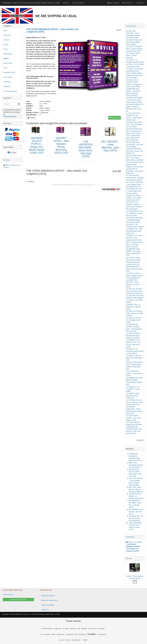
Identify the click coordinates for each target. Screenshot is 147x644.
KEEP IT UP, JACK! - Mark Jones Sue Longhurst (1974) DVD (134, 238)
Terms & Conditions (48, 605)
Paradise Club (58, 629)
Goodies (91, 634)
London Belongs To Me (71, 634)
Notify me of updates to (134, 547)
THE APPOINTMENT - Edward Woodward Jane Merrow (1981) (135, 220)
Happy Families (61, 634)
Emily (79, 629)
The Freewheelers (101, 634)
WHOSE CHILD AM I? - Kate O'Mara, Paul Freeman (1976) (134, 191)
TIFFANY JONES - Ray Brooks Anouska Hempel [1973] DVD (134, 260)
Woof (54, 634)
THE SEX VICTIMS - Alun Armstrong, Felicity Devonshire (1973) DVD (134, 291)
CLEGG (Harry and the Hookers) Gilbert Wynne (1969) (134, 42)
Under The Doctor (92, 629)
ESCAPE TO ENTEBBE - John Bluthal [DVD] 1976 (135, 171)
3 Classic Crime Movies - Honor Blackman (133, 55)
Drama (6, 44)
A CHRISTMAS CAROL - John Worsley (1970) (134, 373)
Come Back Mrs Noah (47, 629)
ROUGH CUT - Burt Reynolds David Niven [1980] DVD (134, 231)
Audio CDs (7, 35)
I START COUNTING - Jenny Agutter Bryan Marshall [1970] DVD (134, 184)
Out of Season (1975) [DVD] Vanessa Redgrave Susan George (135, 164)
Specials (129, 558)
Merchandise (8, 54)
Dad (42, 634)
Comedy (6, 40)
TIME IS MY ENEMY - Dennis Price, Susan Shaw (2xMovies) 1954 (134, 100)
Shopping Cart (131, 26)
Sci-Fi (5, 68)
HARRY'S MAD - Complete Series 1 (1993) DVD (133, 396)
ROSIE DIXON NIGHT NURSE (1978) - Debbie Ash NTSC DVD (134, 73)
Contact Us (45, 610)
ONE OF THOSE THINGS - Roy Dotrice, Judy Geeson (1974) (134, 198)
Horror (6, 49)
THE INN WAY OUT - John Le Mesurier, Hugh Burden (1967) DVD (135, 402)
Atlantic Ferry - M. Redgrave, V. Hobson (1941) (133, 307)
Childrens (7, 86)
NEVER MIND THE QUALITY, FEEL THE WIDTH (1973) (134, 431)
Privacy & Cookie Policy (49, 600)
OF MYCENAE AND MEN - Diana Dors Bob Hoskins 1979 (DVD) (134, 131)
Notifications (130, 537)
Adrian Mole (73, 629)
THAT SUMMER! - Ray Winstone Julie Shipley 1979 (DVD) (134, 336)
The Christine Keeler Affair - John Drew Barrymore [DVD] (134, 244)
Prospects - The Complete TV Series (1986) (133, 389)
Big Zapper (84, 629)
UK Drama (7, 82)
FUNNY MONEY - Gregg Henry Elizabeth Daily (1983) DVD (134, 425)
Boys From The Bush (64, 640)
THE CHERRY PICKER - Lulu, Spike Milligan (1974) (133, 418)
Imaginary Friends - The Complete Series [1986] (134, 320)
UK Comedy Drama (10, 91)
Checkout (140, 3)
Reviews (32, 118)
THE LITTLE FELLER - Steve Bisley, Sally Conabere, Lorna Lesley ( (135, 67)
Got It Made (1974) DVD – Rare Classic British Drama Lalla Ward (135, 158)
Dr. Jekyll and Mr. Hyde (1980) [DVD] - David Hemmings (133, 138)
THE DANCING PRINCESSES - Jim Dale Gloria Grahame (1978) (135, 178)
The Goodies (65, 629)
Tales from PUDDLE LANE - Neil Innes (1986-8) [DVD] (135, 313)
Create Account (8, 595)
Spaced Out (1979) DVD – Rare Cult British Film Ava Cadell (134, 124)
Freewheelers (47, 634)
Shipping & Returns (48, 596)
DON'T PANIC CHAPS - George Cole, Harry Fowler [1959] (134, 84)
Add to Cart (115, 118)
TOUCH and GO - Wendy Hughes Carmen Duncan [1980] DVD (134, 276)
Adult (5, 30)
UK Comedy (8, 77)
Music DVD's (8, 63)
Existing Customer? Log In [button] (18, 600)
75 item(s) (128, 3)
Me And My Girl (82, 634)
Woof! (85, 640)
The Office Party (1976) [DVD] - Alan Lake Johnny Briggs (135, 144)
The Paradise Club (76, 640)
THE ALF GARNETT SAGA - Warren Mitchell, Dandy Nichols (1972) (134, 49)
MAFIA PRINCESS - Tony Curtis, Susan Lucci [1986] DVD (135, 151)
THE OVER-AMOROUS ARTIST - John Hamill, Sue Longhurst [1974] (78, 185)
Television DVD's (9, 72)
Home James (101, 629)
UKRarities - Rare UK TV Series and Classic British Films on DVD (31, 3)
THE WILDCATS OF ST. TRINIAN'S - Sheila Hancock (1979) (134, 213)
